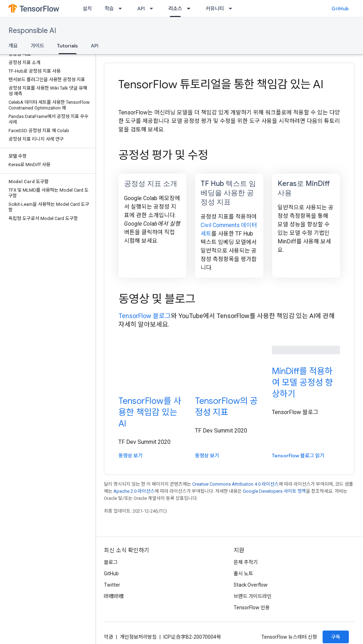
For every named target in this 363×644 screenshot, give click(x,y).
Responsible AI (32, 31)
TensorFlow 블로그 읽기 (298, 456)
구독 (336, 637)
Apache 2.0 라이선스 (134, 491)
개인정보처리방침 (138, 637)
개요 (13, 46)
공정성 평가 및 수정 (163, 155)
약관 (108, 637)
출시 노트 (243, 574)
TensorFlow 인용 (252, 608)
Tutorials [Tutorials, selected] (68, 46)
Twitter (112, 585)
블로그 (111, 562)
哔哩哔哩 (114, 596)
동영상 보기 (130, 456)
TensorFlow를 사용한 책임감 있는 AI (150, 412)
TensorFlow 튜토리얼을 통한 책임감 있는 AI (221, 84)
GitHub (340, 9)
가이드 (37, 46)
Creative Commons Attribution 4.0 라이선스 (235, 484)
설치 (87, 9)
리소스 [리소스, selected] (175, 9)
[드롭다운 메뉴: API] (153, 9)
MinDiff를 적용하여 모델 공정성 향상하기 (302, 383)
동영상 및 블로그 (157, 299)
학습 (109, 9)
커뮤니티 (215, 9)
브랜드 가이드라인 (253, 596)
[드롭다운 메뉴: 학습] (122, 9)
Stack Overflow (251, 585)
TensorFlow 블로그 (145, 316)
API (141, 9)
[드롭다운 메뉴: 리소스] (191, 9)
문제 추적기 (246, 562)
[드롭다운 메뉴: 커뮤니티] (233, 9)
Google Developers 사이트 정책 (274, 491)
